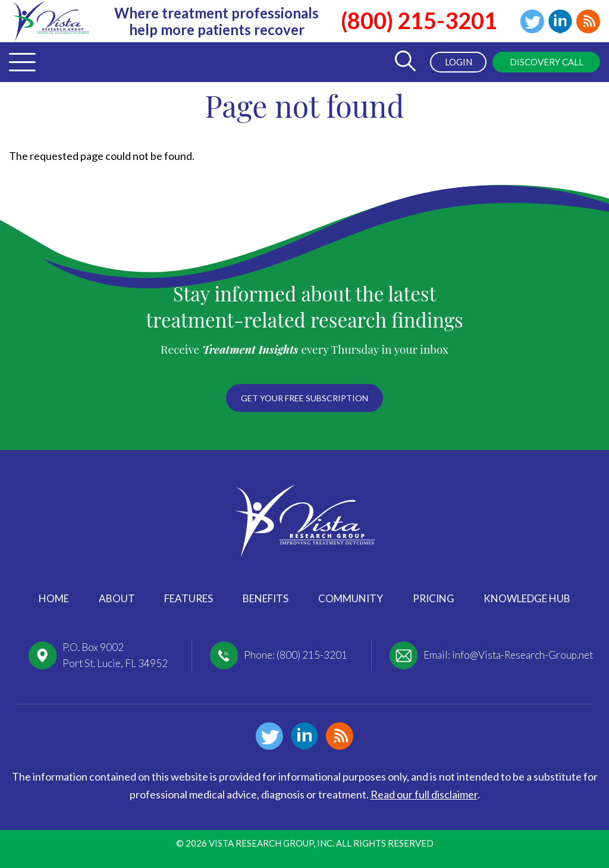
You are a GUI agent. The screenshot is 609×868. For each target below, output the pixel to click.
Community (351, 598)
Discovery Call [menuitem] (547, 62)
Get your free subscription (304, 398)
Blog (588, 21)
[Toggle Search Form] (405, 62)
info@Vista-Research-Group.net (522, 655)
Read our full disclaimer (424, 794)
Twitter (532, 21)
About (117, 598)
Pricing (434, 598)
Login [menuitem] (459, 62)
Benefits (266, 598)
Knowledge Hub (527, 598)
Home (54, 598)
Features (189, 598)
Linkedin (560, 21)
